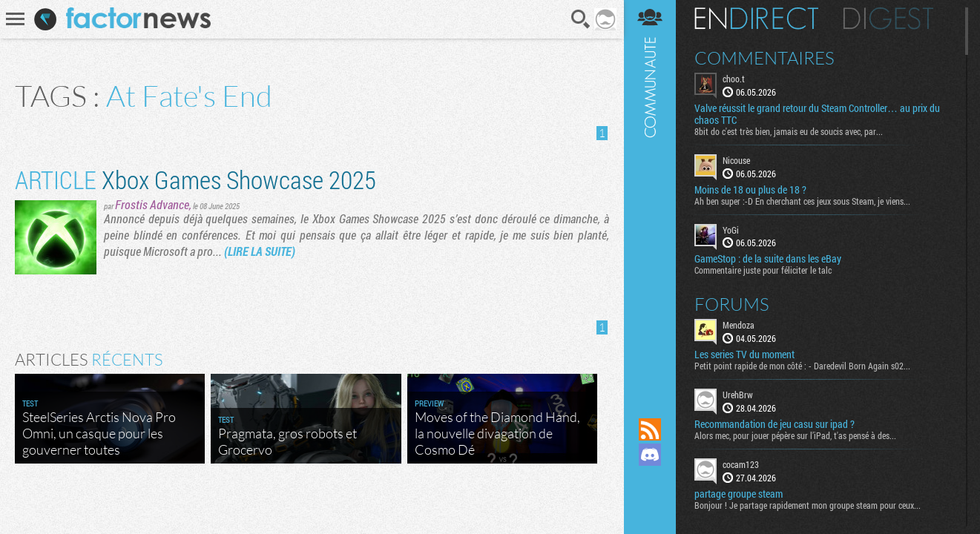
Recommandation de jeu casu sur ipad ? (775, 424)
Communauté (650, 195)
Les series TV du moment (744, 355)
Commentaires (764, 58)
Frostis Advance (152, 204)
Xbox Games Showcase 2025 (195, 179)
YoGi (731, 230)
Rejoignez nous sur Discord (650, 455)
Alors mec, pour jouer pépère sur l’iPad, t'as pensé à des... (795, 435)
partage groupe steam (739, 494)
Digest (888, 19)
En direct (756, 19)
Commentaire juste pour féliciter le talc (763, 270)
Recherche (581, 19)
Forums (732, 304)
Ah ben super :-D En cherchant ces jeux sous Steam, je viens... (802, 201)
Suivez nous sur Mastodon (650, 480)
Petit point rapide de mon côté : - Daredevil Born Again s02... (802, 366)
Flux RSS (650, 429)
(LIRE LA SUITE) (260, 251)
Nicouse (736, 160)
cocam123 (741, 464)
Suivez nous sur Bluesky (650, 505)
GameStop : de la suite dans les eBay (768, 259)
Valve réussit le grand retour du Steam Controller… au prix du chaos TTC (817, 114)
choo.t (734, 79)
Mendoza (739, 325)
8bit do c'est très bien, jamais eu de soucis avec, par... (789, 131)
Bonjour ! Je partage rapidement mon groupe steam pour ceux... (808, 505)
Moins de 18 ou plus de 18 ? (750, 190)
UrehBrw (738, 395)
